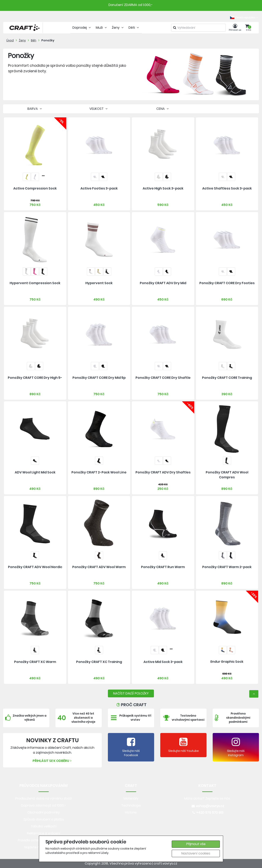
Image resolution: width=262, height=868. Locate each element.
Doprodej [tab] (82, 28)
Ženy (22, 40)
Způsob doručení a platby (44, 819)
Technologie (131, 805)
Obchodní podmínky (44, 812)
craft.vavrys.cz (165, 863)
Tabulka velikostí (44, 826)
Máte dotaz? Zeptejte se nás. (207, 798)
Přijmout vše (196, 844)
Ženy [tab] (118, 28)
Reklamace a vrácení (44, 833)
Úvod (10, 40)
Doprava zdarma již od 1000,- (44, 805)
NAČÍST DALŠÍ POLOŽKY (131, 693)
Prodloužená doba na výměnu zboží (44, 798)
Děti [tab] (134, 28)
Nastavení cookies (196, 853)
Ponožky (48, 40)
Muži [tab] (102, 28)
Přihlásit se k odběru (53, 761)
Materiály (131, 798)
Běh (34, 40)
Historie (131, 812)
